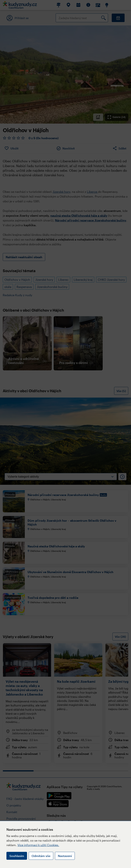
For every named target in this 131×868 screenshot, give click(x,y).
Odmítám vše (41, 856)
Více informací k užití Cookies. (38, 845)
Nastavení (65, 856)
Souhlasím (17, 856)
